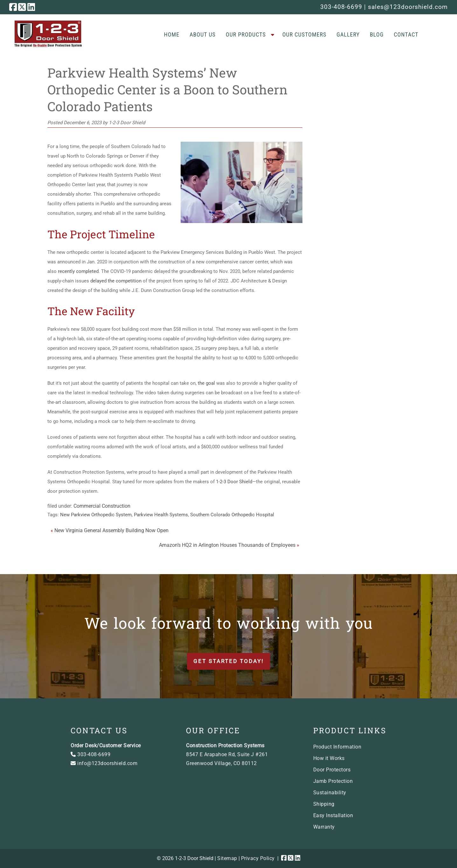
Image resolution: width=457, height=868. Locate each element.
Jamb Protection (333, 781)
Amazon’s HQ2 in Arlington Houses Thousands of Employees (227, 545)
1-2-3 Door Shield (234, 482)
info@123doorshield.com (104, 763)
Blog (377, 34)
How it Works (329, 758)
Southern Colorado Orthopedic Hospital (232, 515)
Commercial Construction (102, 506)
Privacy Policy (258, 858)
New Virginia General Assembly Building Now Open (111, 530)
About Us (203, 34)
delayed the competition (116, 281)
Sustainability (330, 793)
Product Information (337, 747)
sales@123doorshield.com (408, 7)
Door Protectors (332, 770)
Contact (406, 34)
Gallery (348, 34)
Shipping (324, 804)
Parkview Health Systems (161, 515)
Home (172, 34)
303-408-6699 (341, 7)
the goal (206, 383)
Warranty (324, 827)
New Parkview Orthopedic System (96, 515)
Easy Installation (333, 815)
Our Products (246, 34)
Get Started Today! (228, 661)
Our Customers (305, 34)
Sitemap (227, 858)
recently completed (78, 271)
